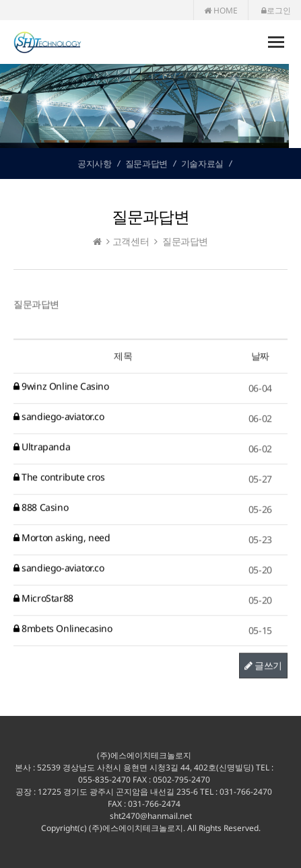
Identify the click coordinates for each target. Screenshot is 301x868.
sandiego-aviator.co (59, 417)
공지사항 (94, 164)
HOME (221, 10)
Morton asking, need (62, 538)
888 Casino (41, 508)
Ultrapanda (42, 447)
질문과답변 (146, 164)
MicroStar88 (43, 599)
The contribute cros (59, 477)
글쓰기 (263, 666)
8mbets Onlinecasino (63, 629)
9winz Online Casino (61, 387)
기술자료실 (202, 164)
